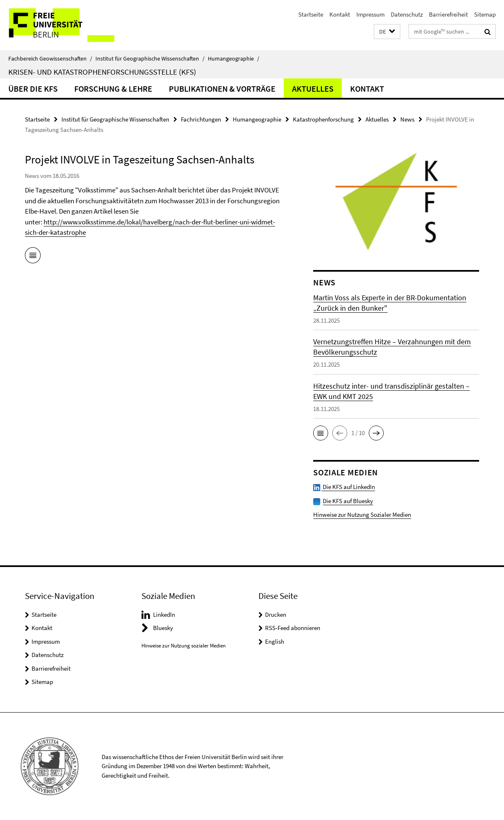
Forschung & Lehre (113, 89)
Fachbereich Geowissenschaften (50, 58)
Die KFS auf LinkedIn (344, 487)
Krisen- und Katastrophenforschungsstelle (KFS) (102, 72)
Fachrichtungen (201, 119)
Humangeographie (234, 58)
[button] (387, 32)
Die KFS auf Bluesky (348, 501)
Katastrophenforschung (323, 119)
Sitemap (485, 14)
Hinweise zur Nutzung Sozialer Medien (362, 515)
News (407, 119)
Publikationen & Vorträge (222, 89)
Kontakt (340, 14)
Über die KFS (33, 89)
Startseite (311, 14)
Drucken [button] (276, 614)
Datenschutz (407, 14)
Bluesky (163, 628)
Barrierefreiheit (448, 14)
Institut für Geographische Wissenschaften (150, 58)
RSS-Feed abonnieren (293, 628)
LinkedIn (164, 614)
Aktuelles (313, 89)
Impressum (370, 14)
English (275, 641)
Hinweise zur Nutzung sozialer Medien (184, 646)
